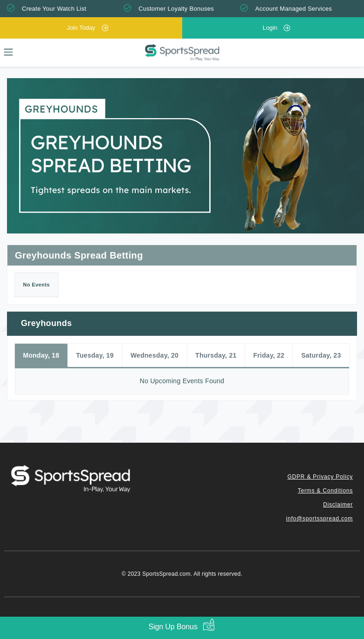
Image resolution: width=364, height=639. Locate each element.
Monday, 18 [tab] (41, 355)
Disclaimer (338, 505)
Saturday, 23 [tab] (321, 355)
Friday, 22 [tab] (269, 355)
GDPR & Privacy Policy (320, 477)
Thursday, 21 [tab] (216, 355)
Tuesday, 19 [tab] (95, 355)
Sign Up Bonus (173, 627)
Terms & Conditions (325, 491)
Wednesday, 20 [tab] (155, 355)
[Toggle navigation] (8, 52)
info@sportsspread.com (319, 519)
